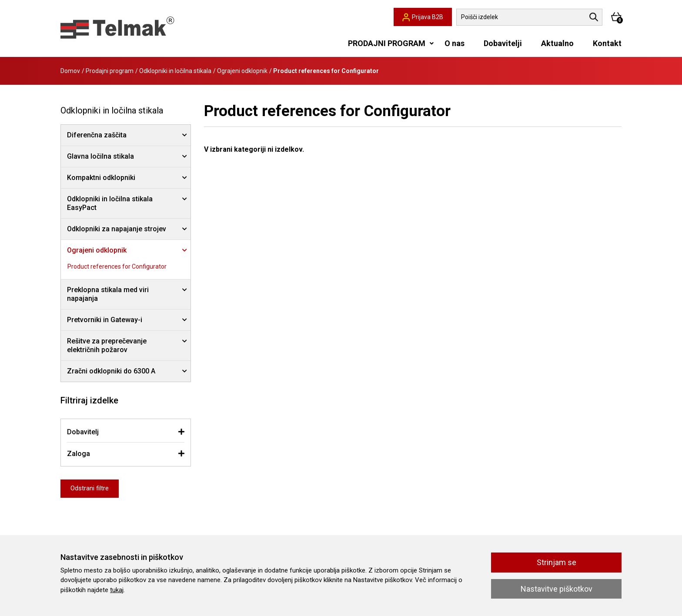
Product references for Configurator (117, 266)
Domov (70, 71)
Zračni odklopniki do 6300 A (111, 371)
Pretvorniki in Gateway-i (105, 320)
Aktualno (557, 43)
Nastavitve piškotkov (557, 589)
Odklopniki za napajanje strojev (117, 229)
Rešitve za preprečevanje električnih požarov (107, 345)
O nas (455, 43)
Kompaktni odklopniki (101, 178)
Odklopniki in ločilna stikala (175, 71)
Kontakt (607, 43)
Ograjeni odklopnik (242, 71)
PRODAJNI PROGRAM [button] (387, 43)
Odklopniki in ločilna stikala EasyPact (110, 203)
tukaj (117, 590)
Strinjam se (557, 562)
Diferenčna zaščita (97, 135)
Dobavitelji (503, 43)
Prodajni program (110, 71)
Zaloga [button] (79, 454)
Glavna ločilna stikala (100, 156)
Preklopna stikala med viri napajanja (108, 294)
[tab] (126, 432)
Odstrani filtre (90, 488)
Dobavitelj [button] (83, 432)
